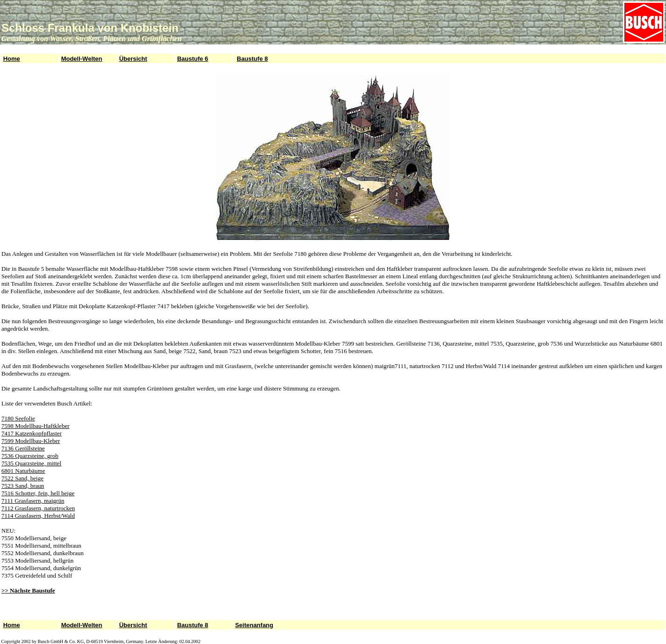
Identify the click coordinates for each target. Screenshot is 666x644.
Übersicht (133, 59)
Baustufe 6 (193, 59)
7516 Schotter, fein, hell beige (38, 493)
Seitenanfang (254, 625)
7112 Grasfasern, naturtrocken (38, 508)
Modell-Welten (82, 59)
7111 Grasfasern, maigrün (33, 501)
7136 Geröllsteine (23, 448)
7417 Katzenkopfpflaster (32, 433)
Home (12, 59)
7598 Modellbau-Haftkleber (35, 426)
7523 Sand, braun (23, 486)
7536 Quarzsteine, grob (30, 456)
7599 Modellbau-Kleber (31, 441)
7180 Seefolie (18, 418)
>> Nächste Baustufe (28, 590)
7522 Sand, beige (22, 478)
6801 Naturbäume (23, 471)
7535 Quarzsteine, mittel (31, 463)
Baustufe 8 (252, 59)
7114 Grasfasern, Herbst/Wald (38, 516)
